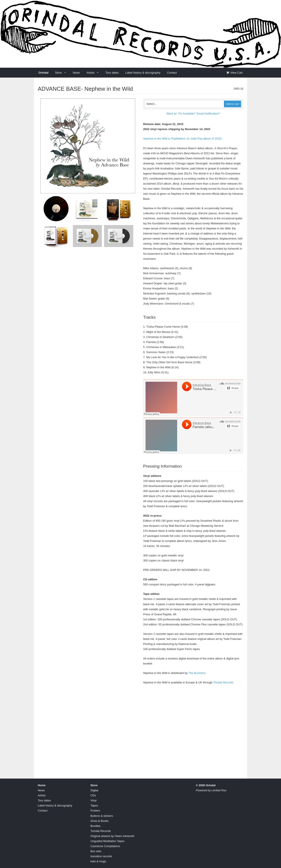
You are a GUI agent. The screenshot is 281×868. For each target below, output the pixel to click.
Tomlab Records (223, 682)
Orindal (43, 73)
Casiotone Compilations (105, 846)
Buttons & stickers (102, 816)
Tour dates (112, 73)
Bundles (95, 826)
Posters (95, 811)
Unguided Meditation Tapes (107, 841)
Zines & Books (100, 821)
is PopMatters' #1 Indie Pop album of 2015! (182, 139)
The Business (197, 673)
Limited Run (219, 790)
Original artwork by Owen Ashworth (112, 836)
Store (59, 73)
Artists (90, 73)
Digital (94, 790)
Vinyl (94, 800)
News (77, 73)
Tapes (94, 805)
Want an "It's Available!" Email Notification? (193, 113)
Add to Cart (232, 104)
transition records (101, 856)
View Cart (234, 73)
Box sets (96, 851)
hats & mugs (98, 861)
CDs (93, 795)
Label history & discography (143, 73)
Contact (172, 73)
